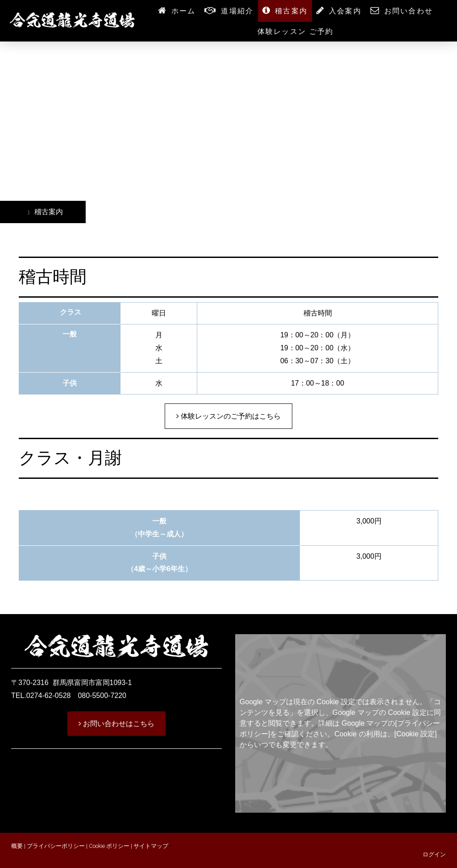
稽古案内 (291, 11)
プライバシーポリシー (56, 846)
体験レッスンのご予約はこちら (230, 416)
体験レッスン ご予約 (296, 31)
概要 (17, 846)
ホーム (184, 11)
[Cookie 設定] (416, 734)
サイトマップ (151, 846)
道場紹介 (237, 11)
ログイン (434, 854)
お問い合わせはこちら (118, 724)
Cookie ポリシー (109, 846)
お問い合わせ (409, 11)
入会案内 (345, 11)
